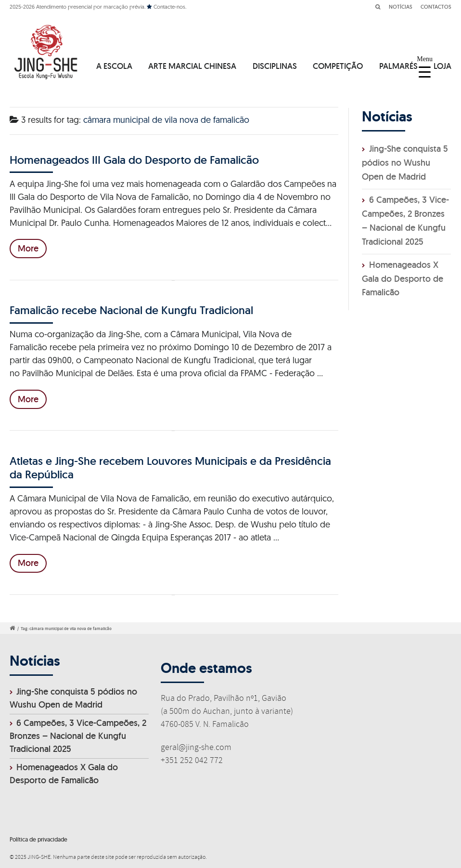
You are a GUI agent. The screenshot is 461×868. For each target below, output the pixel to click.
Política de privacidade (38, 839)
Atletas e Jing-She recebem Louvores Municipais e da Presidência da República (170, 467)
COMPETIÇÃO (338, 66)
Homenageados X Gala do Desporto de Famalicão (403, 279)
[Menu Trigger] (425, 66)
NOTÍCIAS (401, 7)
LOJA (442, 66)
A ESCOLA (114, 66)
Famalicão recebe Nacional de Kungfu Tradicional (131, 310)
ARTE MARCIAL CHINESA (192, 66)
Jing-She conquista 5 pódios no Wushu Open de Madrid (405, 163)
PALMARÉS (398, 66)
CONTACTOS (436, 7)
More (28, 248)
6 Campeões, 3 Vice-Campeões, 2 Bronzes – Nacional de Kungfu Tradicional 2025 (78, 736)
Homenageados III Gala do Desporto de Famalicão (134, 160)
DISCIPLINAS (275, 66)
